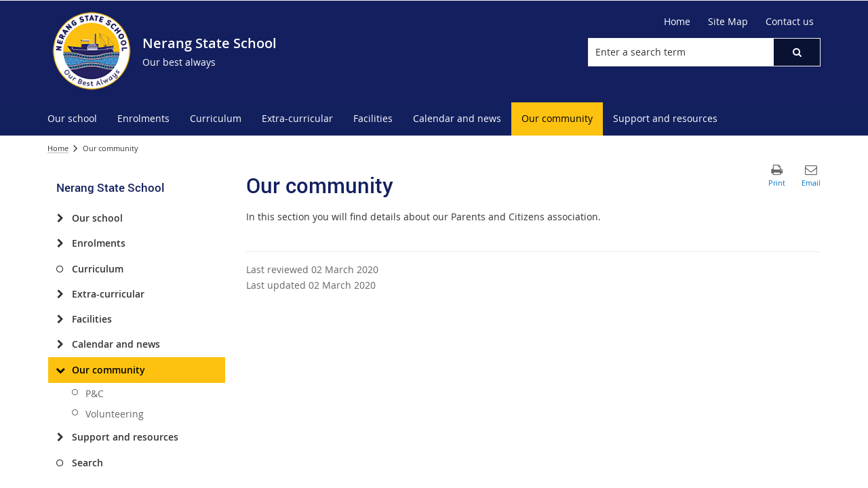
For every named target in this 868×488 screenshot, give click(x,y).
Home (58, 148)
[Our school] (60, 218)
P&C (95, 393)
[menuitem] (72, 119)
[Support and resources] (60, 437)
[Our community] (60, 370)
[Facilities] (60, 319)
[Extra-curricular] (60, 294)
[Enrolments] (60, 243)
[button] (797, 52)
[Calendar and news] (60, 344)
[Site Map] (728, 22)
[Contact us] (790, 22)
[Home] (677, 22)
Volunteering (115, 414)
